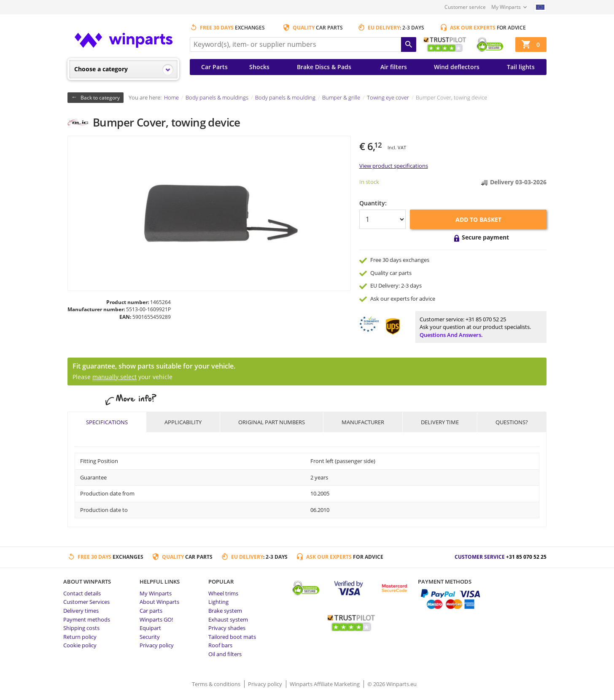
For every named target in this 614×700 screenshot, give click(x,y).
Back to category (100, 98)
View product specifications (394, 166)
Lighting (218, 602)
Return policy (80, 637)
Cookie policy (80, 645)
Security (150, 637)
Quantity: (373, 203)
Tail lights (521, 67)
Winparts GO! (156, 619)
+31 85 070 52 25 (486, 319)
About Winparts (159, 602)
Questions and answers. (451, 335)
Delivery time (440, 422)
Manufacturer (363, 422)
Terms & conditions (217, 684)
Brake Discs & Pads (324, 67)
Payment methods (87, 619)
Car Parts (214, 67)
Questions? (512, 422)
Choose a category (101, 69)
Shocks (259, 67)
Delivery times (81, 611)
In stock (369, 182)
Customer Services (86, 602)
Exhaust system (228, 619)
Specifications (107, 422)
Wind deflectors (457, 67)
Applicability (183, 422)
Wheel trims (223, 593)
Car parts (151, 611)
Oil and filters (225, 654)
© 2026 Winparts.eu (392, 684)
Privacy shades (227, 628)
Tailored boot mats (232, 637)
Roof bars (220, 645)
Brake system (225, 611)
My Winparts (506, 7)
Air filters (394, 67)
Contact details (82, 593)
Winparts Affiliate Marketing (325, 684)
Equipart (150, 628)
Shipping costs (81, 628)
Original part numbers (272, 422)
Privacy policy (157, 645)
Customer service (465, 7)
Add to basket (478, 219)
